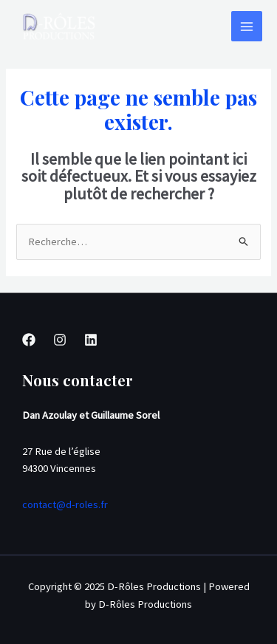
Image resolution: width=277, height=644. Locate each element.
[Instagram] (60, 340)
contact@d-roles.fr (65, 504)
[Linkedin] (91, 340)
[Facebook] (29, 340)
